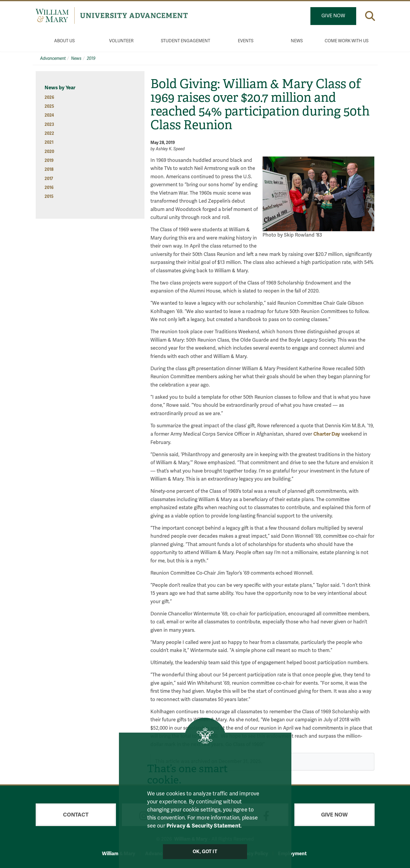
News (297, 41)
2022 (49, 133)
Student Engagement (186, 41)
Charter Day (327, 434)
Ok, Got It (205, 852)
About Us (64, 41)
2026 (49, 97)
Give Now (333, 16)
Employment (292, 854)
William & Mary (119, 854)
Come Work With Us (347, 41)
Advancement (53, 58)
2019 (91, 58)
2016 (49, 188)
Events (246, 41)
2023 (49, 125)
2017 (49, 179)
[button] (370, 16)
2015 (49, 197)
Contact (76, 815)
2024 (49, 115)
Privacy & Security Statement (204, 826)
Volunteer (121, 41)
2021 (49, 142)
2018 (49, 169)
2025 (49, 106)
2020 (49, 152)
